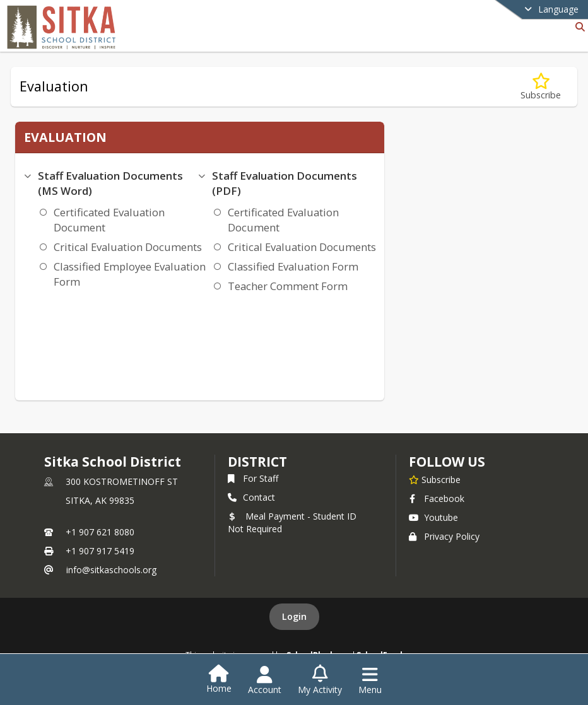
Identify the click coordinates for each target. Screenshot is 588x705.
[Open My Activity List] (320, 680)
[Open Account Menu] (265, 680)
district (257, 462)
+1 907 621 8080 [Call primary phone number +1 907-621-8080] (100, 532)
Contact (251, 497)
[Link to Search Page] (578, 27)
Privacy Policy (444, 536)
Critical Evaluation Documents (128, 247)
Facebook (437, 498)
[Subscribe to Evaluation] (541, 87)
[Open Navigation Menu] (370, 680)
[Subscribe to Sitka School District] (435, 479)
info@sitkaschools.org (111, 570)
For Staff (253, 478)
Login (294, 616)
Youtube (433, 517)
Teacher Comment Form (288, 286)
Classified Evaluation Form (293, 266)
